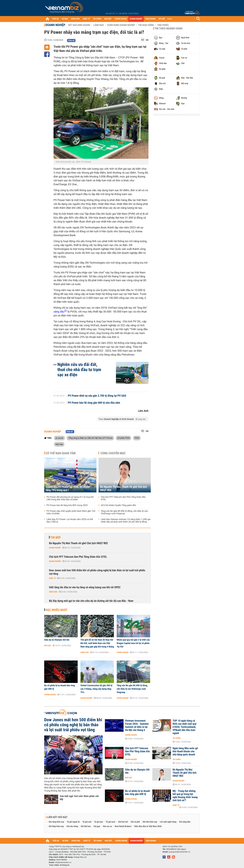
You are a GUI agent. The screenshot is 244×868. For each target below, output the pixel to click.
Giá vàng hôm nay (56, 822)
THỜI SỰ (55, 19)
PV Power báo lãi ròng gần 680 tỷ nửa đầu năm (94, 403)
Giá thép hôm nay (56, 826)
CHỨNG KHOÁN (121, 19)
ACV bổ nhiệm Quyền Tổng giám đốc (118, 505)
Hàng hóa (53, 592)
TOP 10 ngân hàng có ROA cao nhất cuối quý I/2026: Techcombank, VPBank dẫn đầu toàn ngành (184, 727)
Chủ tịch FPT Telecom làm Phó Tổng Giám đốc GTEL (123, 498)
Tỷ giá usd (87, 822)
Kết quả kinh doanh (79, 25)
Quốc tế (52, 578)
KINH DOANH (150, 19)
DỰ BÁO (65, 19)
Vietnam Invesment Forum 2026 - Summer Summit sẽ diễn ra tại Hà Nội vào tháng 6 (137, 725)
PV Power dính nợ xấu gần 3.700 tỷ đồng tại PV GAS (97, 396)
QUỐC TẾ (86, 19)
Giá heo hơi (123, 822)
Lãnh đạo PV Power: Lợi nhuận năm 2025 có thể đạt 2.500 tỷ (70, 521)
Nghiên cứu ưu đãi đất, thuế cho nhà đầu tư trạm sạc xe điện (79, 370)
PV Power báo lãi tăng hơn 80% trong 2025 (67, 505)
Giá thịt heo (86, 826)
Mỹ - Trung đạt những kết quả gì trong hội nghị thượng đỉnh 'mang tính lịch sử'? (185, 796)
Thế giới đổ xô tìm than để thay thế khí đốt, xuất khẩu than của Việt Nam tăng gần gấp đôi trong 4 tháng (97, 643)
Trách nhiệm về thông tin (59, 865)
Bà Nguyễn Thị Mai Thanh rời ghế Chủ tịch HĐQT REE (123, 489)
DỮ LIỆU (162, 19)
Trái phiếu (163, 25)
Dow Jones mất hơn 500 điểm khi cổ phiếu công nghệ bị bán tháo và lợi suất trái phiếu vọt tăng (97, 572)
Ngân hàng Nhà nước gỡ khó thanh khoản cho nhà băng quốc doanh (185, 751)
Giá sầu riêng (72, 826)
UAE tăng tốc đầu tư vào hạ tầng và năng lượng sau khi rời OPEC (85, 587)
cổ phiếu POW (123, 438)
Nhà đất (48, 646)
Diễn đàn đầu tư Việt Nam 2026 (148, 826)
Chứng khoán (123, 652)
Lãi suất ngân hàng (168, 822)
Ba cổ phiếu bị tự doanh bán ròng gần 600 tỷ (60, 687)
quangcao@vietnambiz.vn (179, 852)
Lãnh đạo (99, 25)
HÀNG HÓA (75, 19)
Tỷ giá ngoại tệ (73, 822)
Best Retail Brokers (123, 826)
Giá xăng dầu (185, 822)
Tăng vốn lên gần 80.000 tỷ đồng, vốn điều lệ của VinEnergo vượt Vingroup (124, 512)
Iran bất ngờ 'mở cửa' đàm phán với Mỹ (79, 798)
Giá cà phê (135, 822)
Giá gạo (97, 826)
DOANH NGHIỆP (136, 19)
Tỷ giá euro (110, 822)
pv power (59, 438)
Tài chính (177, 738)
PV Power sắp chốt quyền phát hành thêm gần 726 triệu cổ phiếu (71, 512)
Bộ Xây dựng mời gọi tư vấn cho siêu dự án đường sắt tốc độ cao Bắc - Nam (91, 601)
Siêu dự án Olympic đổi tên (57, 640)
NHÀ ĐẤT (108, 19)
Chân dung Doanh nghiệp (121, 25)
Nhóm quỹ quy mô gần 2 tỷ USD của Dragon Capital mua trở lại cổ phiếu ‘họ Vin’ (133, 643)
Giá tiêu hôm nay (150, 822)
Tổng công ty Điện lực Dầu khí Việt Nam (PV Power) (90, 438)
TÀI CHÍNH (97, 19)
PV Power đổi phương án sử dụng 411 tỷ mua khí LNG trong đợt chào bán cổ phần (70, 498)
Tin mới (55, 537)
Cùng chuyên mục (113, 453)
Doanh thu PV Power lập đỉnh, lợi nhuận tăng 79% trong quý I (68, 489)
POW (137, 438)
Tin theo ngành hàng (168, 29)
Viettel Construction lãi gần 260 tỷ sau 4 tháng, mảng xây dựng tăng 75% (96, 689)
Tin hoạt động (146, 25)
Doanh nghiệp (55, 25)
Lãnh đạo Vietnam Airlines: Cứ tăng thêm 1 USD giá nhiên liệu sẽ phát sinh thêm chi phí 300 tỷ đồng (126, 521)
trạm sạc (59, 444)
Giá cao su (108, 826)
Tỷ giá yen (99, 822)
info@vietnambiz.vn (63, 862)
